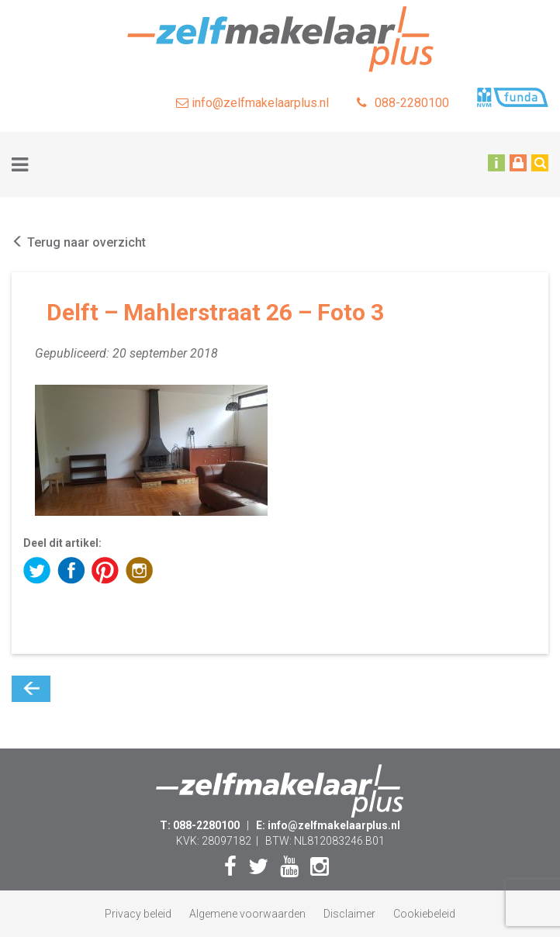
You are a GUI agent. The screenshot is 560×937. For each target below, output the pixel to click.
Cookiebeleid (424, 914)
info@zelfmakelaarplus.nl (252, 103)
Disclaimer (349, 914)
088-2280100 (403, 103)
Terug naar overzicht (79, 242)
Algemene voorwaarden (247, 914)
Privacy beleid (138, 914)
